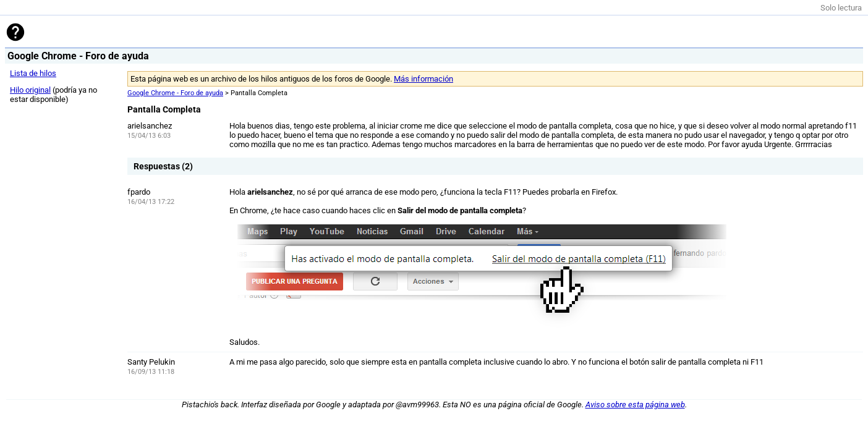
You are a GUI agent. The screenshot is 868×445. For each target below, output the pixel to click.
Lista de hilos (33, 73)
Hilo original (30, 90)
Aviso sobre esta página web (635, 405)
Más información (423, 79)
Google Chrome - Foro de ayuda (175, 93)
